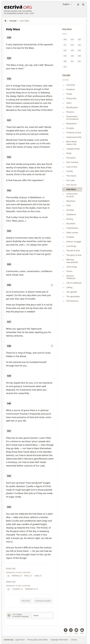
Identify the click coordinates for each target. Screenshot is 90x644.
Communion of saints (43, 601)
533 (9, 190)
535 (9, 264)
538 (9, 346)
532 (9, 157)
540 (9, 403)
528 (9, 37)
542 (9, 476)
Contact (74, 640)
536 (9, 285)
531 (9, 120)
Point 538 (11, 582)
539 (9, 376)
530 (9, 79)
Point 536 (11, 568)
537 (9, 322)
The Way (66, 75)
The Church (26, 601)
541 (9, 431)
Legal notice (20, 640)
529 (9, 58)
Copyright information (59, 640)
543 (9, 507)
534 (9, 231)
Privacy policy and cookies (38, 640)
